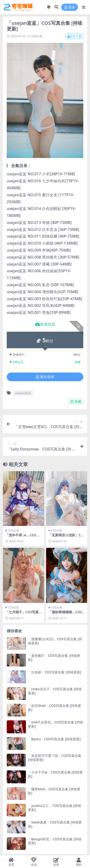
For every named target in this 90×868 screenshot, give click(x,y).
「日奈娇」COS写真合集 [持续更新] (54, 672)
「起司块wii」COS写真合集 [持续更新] (54, 708)
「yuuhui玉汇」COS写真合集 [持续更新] (54, 808)
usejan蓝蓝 (23, 393)
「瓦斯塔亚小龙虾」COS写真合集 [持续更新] (66, 537)
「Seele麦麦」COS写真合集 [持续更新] (55, 824)
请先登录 (45, 377)
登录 (70, 7)
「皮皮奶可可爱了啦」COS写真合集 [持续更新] (55, 758)
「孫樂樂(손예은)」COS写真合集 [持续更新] (55, 641)
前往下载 (74, 36)
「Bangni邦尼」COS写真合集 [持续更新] (55, 841)
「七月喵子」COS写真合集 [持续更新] (22, 614)
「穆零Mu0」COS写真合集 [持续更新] (54, 791)
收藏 (76, 402)
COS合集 (37, 36)
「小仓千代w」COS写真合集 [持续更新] (55, 774)
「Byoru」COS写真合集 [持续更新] (54, 739)
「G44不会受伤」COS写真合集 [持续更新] (55, 724)
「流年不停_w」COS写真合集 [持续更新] (22, 537)
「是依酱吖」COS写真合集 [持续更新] (54, 658)
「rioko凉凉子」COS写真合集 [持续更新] (55, 691)
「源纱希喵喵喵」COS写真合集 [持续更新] (65, 614)
